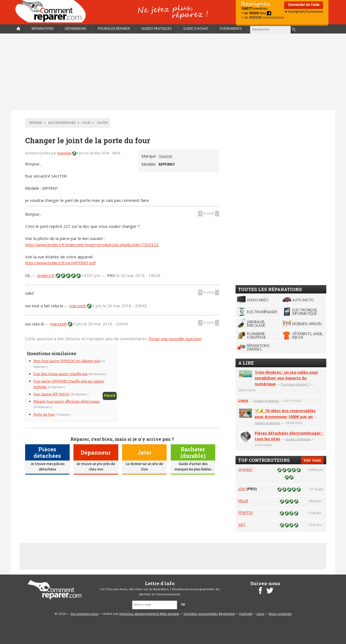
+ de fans (256, 13)
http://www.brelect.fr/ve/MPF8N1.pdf (60, 263)
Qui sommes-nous (84, 614)
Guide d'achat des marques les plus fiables (193, 467)
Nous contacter (280, 614)
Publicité (246, 614)
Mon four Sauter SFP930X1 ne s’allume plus (67, 361)
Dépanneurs (76, 29)
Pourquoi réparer (114, 29)
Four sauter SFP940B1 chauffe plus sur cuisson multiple (69, 384)
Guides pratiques (157, 29)
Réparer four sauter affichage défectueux (67, 402)
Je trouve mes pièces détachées (47, 467)
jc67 (242, 524)
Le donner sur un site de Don (144, 467)
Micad (243, 501)
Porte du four (44, 415)
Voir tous (312, 460)
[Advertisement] (173, 72)
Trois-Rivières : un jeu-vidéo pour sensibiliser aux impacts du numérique (286, 378)
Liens (243, 400)
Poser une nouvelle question (175, 339)
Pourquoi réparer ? (295, 384)
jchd (242, 489)
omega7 (246, 469)
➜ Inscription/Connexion (304, 12)
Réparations (43, 29)
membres (254, 9)
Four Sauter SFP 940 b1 (51, 394)
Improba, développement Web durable (149, 614)
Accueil (53, 11)
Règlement (227, 614)
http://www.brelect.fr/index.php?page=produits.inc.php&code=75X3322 (92, 245)
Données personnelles (201, 614)
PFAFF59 (246, 513)
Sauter (166, 156)
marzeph (65, 153)
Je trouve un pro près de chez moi (96, 467)
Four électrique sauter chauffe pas (61, 374)
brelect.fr (47, 275)
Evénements (231, 29)
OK (183, 605)
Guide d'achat (196, 29)
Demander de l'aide (303, 5)
